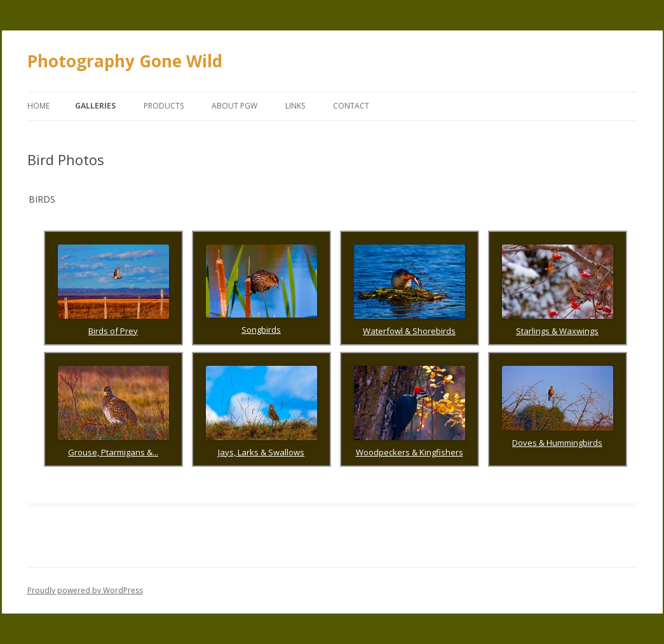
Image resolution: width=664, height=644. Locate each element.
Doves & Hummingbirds (557, 443)
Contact (351, 106)
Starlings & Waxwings (557, 331)
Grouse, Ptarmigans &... (113, 452)
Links (295, 106)
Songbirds (261, 330)
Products (164, 106)
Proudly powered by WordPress (85, 590)
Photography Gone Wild (125, 61)
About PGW (234, 106)
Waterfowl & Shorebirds (409, 331)
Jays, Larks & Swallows (261, 452)
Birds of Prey (113, 331)
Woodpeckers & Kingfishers (410, 452)
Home (38, 106)
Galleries (95, 106)
